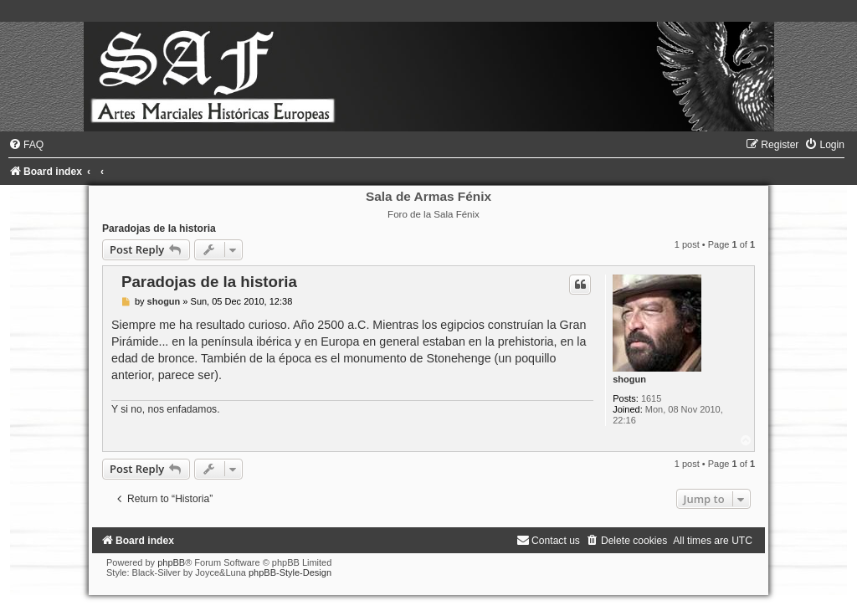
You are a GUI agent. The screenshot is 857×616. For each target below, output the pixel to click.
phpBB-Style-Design (290, 572)
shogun (629, 379)
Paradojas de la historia (159, 228)
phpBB (171, 562)
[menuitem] (26, 145)
